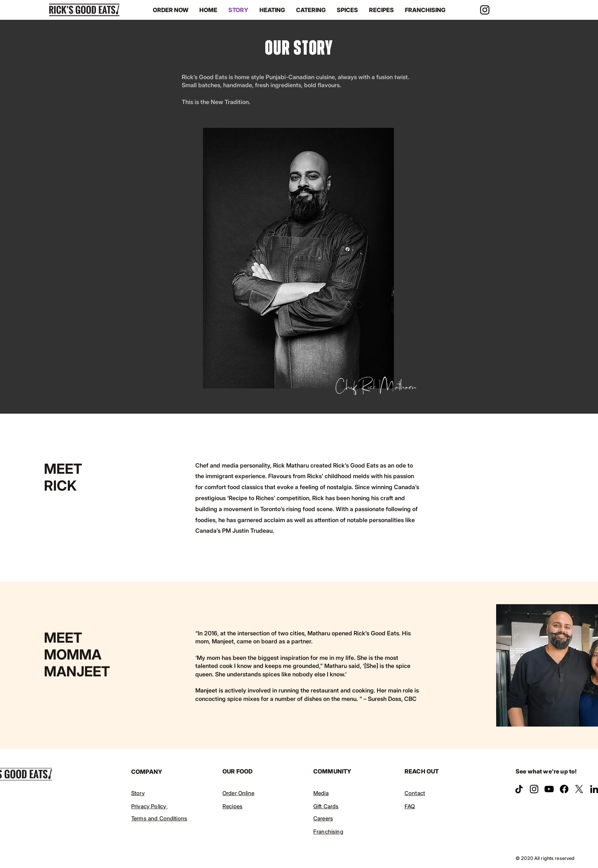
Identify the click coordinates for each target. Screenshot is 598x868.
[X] (579, 789)
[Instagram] (485, 10)
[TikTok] (519, 789)
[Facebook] (564, 789)
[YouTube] (549, 789)
